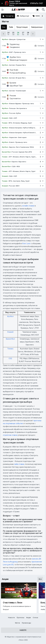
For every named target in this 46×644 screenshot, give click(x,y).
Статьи (35, 618)
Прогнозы (20, 618)
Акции (29, 618)
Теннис (5, 123)
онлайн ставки (28, 206)
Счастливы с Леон (13, 603)
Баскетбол (6, 152)
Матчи (17, 623)
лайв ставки (19, 464)
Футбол (5, 39)
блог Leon (26, 244)
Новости (11, 618)
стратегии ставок (10, 435)
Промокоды (26, 623)
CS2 (10, 358)
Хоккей (5, 118)
